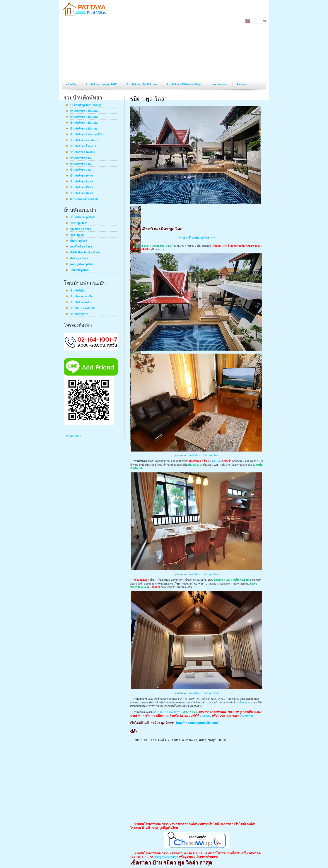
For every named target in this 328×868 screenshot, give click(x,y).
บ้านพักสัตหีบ (78, 291)
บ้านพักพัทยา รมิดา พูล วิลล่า (203, 455)
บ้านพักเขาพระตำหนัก (83, 308)
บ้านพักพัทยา (73, 436)
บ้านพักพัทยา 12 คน (82, 182)
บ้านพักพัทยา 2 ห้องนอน (84, 111)
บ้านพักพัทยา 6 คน (81, 164)
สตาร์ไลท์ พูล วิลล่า (81, 247)
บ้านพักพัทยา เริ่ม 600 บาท (142, 84)
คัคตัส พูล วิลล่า (79, 259)
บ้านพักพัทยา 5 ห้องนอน (84, 129)
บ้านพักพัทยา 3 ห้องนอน (84, 117)
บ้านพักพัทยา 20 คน (82, 194)
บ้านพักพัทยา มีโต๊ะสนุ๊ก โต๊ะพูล (184, 84)
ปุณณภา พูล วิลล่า (81, 229)
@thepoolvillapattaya (166, 857)
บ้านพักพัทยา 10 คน (82, 176)
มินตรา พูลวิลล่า (79, 241)
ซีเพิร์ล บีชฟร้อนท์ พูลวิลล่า (85, 253)
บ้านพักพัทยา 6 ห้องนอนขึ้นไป (87, 135)
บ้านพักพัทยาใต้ (79, 314)
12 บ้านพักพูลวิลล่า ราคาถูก (86, 105)
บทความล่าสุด (219, 84)
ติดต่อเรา (242, 84)
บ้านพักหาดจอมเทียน (82, 297)
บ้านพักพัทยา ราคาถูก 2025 (101, 84)
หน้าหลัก (71, 84)
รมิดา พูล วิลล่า (79, 223)
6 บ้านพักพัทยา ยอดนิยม (84, 199)
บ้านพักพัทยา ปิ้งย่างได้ (83, 147)
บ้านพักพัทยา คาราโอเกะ (84, 141)
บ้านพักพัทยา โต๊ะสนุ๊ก (83, 152)
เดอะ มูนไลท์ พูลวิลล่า (82, 265)
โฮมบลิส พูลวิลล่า (80, 270)
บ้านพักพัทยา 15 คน (82, 188)
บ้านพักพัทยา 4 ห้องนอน (84, 123)
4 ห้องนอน (216, 461)
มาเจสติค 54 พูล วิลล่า (83, 217)
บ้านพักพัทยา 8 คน (81, 170)
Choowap (206, 716)
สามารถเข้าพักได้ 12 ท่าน (168, 712)
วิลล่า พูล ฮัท (77, 235)
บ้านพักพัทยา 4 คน (81, 158)
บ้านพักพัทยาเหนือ (81, 303)
